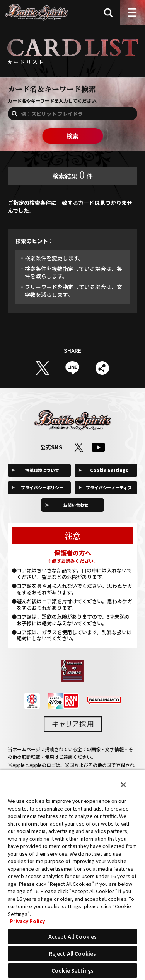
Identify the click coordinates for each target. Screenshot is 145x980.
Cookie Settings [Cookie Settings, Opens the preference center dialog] (72, 971)
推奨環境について (42, 470)
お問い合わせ (76, 505)
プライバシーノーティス (109, 487)
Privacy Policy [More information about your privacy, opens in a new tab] (27, 921)
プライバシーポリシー (42, 487)
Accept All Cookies (72, 937)
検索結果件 (73, 174)
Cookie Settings (109, 470)
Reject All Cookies (72, 954)
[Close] (123, 785)
